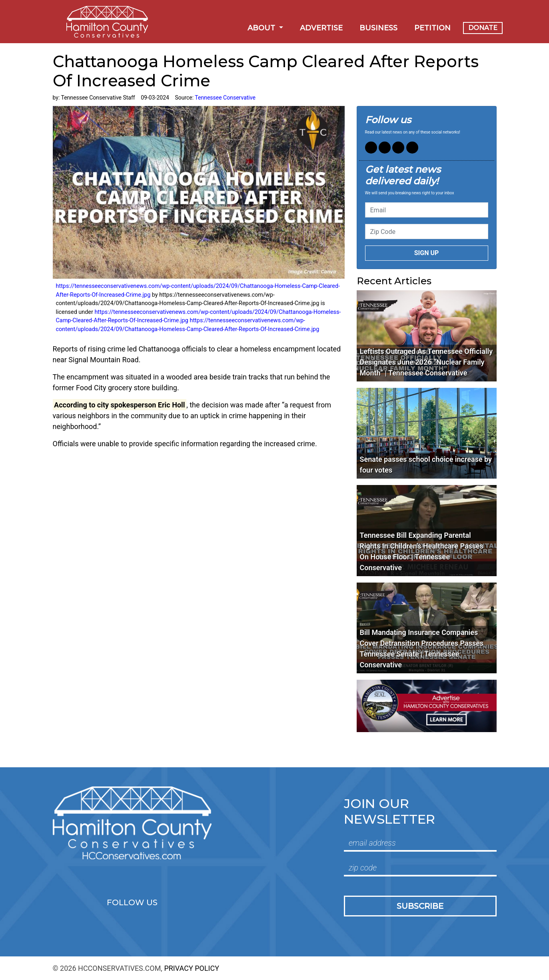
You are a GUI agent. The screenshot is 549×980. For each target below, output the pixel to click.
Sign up (427, 253)
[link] (120, 405)
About (262, 28)
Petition (432, 28)
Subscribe (420, 906)
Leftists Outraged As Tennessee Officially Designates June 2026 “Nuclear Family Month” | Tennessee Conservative (426, 362)
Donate (483, 28)
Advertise (321, 28)
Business (378, 28)
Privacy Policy (192, 968)
